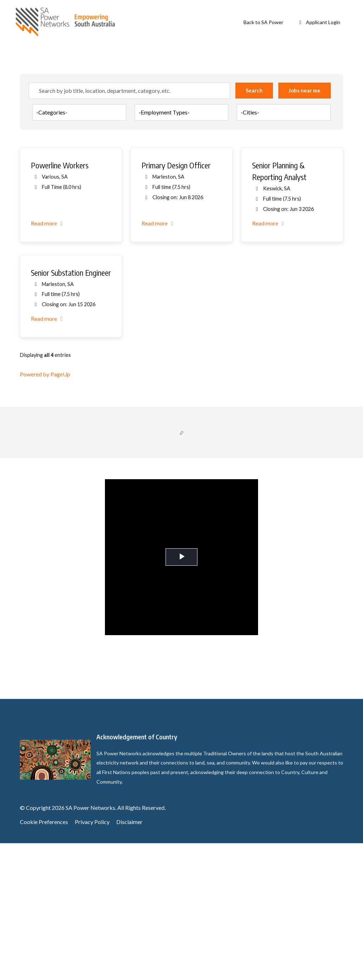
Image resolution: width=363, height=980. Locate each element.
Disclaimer (129, 959)
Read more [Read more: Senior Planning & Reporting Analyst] (269, 360)
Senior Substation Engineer (71, 409)
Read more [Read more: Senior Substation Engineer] (48, 455)
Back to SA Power (263, 22)
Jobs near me (305, 227)
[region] (181, 392)
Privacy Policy (92, 959)
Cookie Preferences (44, 959)
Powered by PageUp (45, 511)
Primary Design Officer (176, 302)
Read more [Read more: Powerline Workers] (48, 360)
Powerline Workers (60, 302)
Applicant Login (319, 22)
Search (254, 227)
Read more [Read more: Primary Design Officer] (159, 360)
